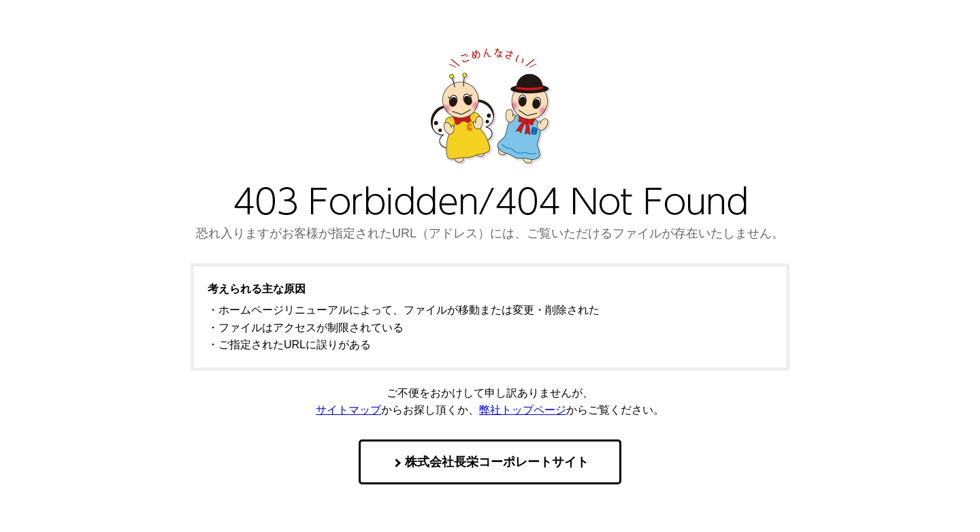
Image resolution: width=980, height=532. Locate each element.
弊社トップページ (523, 410)
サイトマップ (348, 410)
